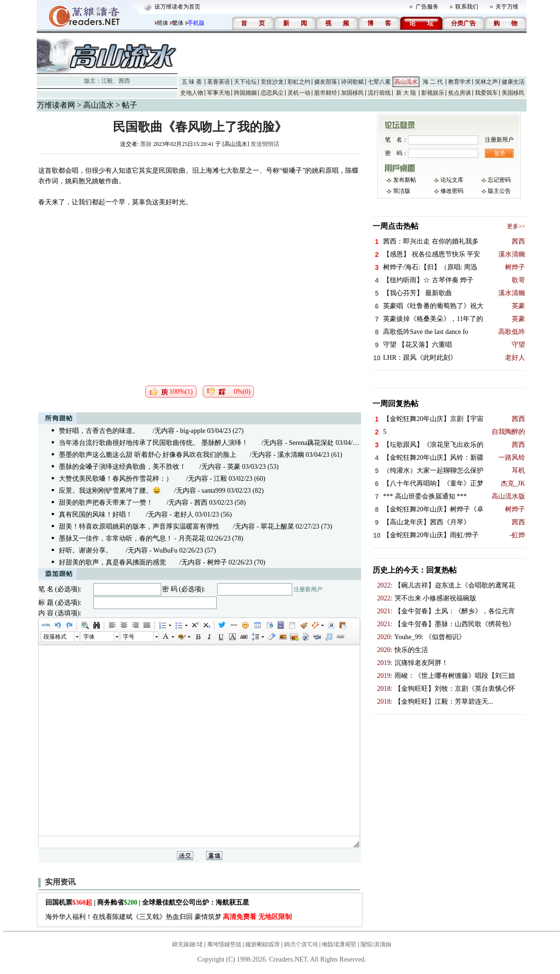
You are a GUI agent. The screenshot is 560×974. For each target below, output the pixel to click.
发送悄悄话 (265, 144)
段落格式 (55, 637)
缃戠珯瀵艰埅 (339, 944)
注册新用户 (308, 589)
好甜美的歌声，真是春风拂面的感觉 (112, 562)
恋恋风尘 (272, 93)
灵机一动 (299, 93)
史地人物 (192, 93)
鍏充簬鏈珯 (187, 944)
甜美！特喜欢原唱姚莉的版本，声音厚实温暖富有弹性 (139, 526)
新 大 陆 (406, 93)
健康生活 (513, 82)
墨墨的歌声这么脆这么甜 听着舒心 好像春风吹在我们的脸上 (148, 455)
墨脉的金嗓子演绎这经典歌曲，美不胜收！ (122, 467)
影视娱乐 (433, 93)
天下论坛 (245, 82)
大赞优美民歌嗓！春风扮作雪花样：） (116, 479)
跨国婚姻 (245, 93)
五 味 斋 (192, 82)
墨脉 (146, 144)
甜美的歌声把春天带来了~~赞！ (106, 503)
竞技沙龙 (272, 82)
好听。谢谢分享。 (86, 550)
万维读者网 (56, 105)
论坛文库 (452, 180)
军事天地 (219, 93)
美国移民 (513, 93)
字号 (129, 637)
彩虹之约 (299, 82)
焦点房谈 (460, 93)
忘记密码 (499, 180)
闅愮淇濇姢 (376, 944)
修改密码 (452, 191)
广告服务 (427, 7)
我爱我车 (486, 93)
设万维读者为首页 (177, 7)
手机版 (196, 23)
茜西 (124, 81)
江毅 (107, 81)
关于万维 (507, 7)
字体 (89, 637)
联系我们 (467, 7)
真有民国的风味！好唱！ (96, 515)
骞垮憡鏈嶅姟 (224, 944)
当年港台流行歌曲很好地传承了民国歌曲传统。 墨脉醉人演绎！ (154, 443)
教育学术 (460, 82)
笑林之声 (486, 82)
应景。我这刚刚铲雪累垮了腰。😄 (110, 491)
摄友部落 (326, 82)
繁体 (178, 23)
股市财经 (326, 93)
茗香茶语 (219, 82)
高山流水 (406, 82)
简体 (163, 23)
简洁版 (402, 191)
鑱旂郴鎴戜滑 (263, 944)
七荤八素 (379, 82)
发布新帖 (405, 180)
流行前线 (379, 93)
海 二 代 (433, 82)
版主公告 (499, 191)
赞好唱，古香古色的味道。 (99, 431)
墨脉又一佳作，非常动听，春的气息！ (116, 538)
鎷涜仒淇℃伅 (301, 944)
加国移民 (352, 93)
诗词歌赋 (352, 82)
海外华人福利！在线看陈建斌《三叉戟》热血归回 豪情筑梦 (169, 917)
